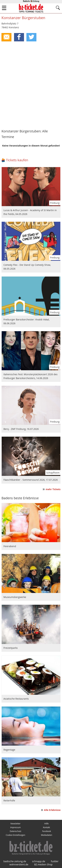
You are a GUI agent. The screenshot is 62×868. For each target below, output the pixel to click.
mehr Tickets (53, 489)
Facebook (47, 831)
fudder (55, 861)
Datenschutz (16, 831)
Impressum (15, 827)
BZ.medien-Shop (43, 864)
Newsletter (15, 824)
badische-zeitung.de (15, 861)
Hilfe (46, 824)
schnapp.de (39, 861)
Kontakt (46, 827)
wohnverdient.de (19, 864)
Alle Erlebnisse (52, 810)
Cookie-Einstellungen (15, 835)
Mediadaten (47, 835)
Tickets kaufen (17, 160)
